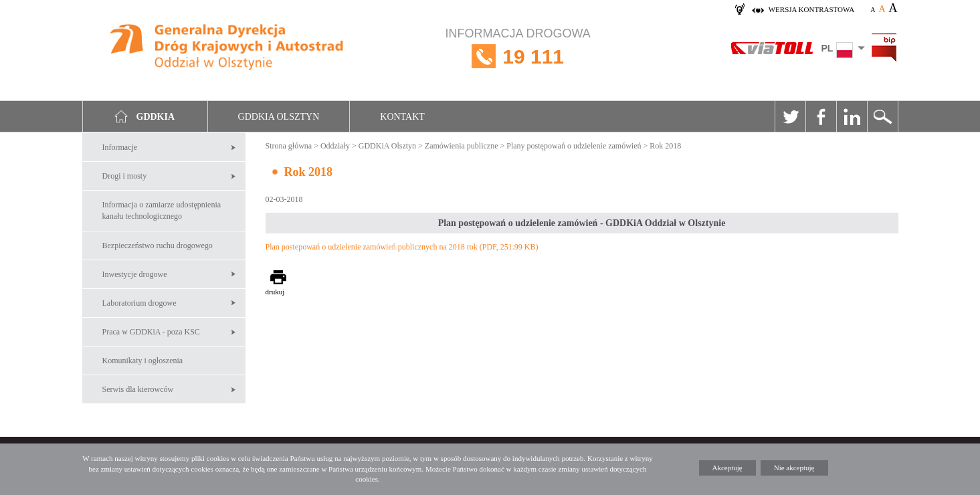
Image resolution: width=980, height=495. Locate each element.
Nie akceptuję (794, 468)
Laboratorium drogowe (139, 303)
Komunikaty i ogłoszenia (143, 361)
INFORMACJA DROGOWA (518, 57)
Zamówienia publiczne (462, 146)
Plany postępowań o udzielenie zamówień (574, 146)
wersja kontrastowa (811, 9)
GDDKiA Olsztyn (387, 146)
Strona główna (289, 146)
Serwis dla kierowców (138, 389)
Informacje (120, 147)
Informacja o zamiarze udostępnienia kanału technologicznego (162, 210)
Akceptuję (727, 468)
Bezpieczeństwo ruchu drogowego (158, 245)
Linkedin (852, 116)
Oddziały (335, 146)
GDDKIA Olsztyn (279, 117)
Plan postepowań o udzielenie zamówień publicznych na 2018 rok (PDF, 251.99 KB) (402, 247)
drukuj (275, 292)
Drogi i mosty (125, 176)
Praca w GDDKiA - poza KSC (151, 332)
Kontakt (402, 117)
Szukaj (882, 116)
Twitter (790, 116)
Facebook (821, 116)
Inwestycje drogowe (135, 274)
